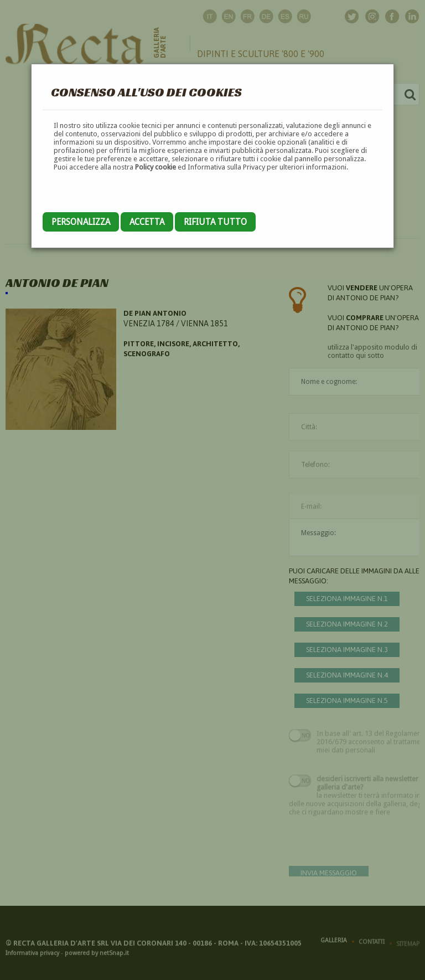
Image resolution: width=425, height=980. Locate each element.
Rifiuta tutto (215, 222)
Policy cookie (156, 167)
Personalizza (81, 222)
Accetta (147, 222)
